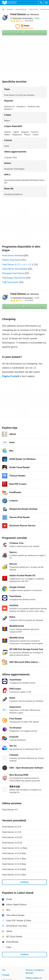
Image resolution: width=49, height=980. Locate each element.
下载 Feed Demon (10, 282)
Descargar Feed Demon (13, 273)
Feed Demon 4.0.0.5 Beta (14, 864)
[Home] (3, 9)
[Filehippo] (9, 3)
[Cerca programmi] (41, 3)
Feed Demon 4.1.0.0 (12, 832)
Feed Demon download (13, 255)
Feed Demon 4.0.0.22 (12, 837)
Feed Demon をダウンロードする (18, 264)
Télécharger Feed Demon (14, 278)
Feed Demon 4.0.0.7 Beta (14, 859)
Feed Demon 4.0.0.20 (12, 843)
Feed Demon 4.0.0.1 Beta (14, 875)
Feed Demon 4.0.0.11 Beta (15, 848)
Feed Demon (25, 14)
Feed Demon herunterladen (15, 269)
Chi (4, 970)
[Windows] (10, 10)
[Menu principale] (46, 3)
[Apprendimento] (21, 10)
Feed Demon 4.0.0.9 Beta (14, 853)
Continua (25, 882)
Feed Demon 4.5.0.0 (12, 827)
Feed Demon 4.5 (10, 810)
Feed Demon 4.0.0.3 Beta (14, 869)
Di (22, 18)
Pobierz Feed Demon (12, 260)
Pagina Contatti (11, 376)
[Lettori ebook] (33, 10)
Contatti (6, 975)
